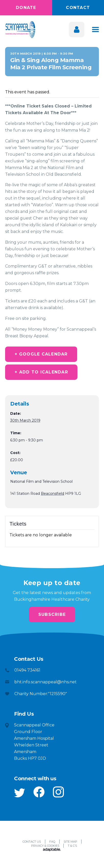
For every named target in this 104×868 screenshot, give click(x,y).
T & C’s (72, 846)
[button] (20, 793)
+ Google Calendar (41, 354)
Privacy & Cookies (45, 846)
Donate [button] (26, 8)
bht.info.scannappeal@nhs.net (45, 682)
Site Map (70, 842)
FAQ (52, 842)
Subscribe (52, 614)
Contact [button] (78, 8)
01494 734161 (27, 670)
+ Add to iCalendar (41, 372)
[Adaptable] (52, 850)
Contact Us (32, 842)
